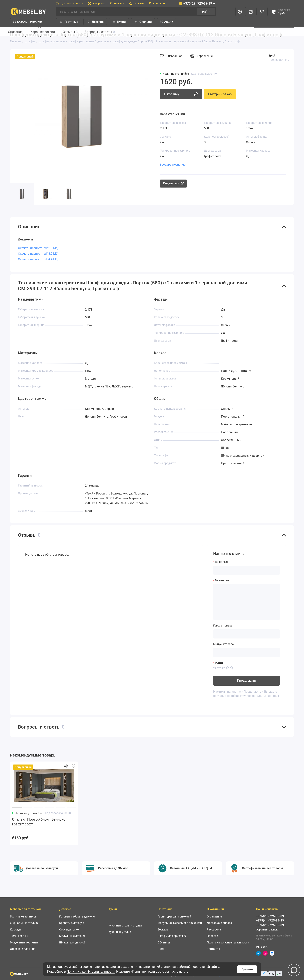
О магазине (214, 916)
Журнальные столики (24, 923)
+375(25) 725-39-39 (270, 925)
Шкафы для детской (72, 942)
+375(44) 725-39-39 (270, 920)
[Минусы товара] (246, 652)
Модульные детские (72, 936)
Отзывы (136, 3)
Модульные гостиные (24, 942)
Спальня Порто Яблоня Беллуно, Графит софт (39, 822)
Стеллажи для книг (22, 949)
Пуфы (161, 949)
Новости (117, 3)
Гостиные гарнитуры (24, 916)
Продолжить (246, 681)
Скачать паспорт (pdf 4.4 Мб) (38, 259)
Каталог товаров (28, 22)
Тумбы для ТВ (19, 936)
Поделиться (173, 183)
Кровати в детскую (72, 923)
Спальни (143, 22)
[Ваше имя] (246, 570)
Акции (167, 22)
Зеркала (163, 929)
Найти (206, 12)
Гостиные (69, 22)
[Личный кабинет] (240, 12)
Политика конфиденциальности (91, 972)
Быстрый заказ (220, 94)
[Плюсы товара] (246, 634)
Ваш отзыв (222, 580)
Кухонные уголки (120, 932)
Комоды (15, 929)
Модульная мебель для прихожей (180, 923)
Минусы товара (223, 644)
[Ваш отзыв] (246, 602)
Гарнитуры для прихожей (174, 916)
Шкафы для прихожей (172, 936)
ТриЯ (272, 56)
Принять (247, 969)
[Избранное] (262, 12)
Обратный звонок (267, 930)
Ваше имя (221, 562)
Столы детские (69, 929)
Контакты (157, 3)
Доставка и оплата (69, 3)
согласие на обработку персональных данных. (246, 696)
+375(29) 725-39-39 (197, 3)
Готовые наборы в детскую (77, 916)
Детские (95, 22)
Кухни (119, 22)
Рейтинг (220, 663)
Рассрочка (97, 3)
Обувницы (164, 942)
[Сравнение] (251, 12)
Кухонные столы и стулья (125, 925)
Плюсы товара (223, 626)
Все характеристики (173, 165)
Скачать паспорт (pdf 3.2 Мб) (38, 254)
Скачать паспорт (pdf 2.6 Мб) (38, 248)
